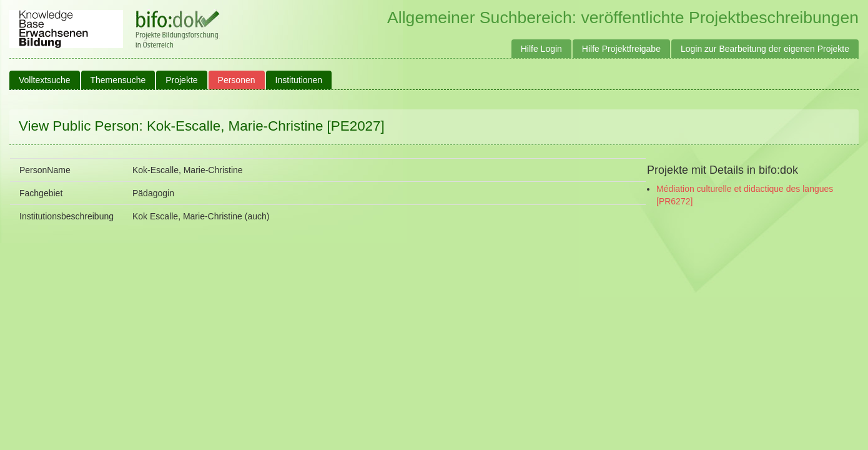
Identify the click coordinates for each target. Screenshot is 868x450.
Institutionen (299, 80)
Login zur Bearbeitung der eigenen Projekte (765, 49)
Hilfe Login (541, 49)
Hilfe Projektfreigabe (621, 49)
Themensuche (118, 80)
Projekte (181, 80)
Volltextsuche (45, 80)
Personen (237, 80)
